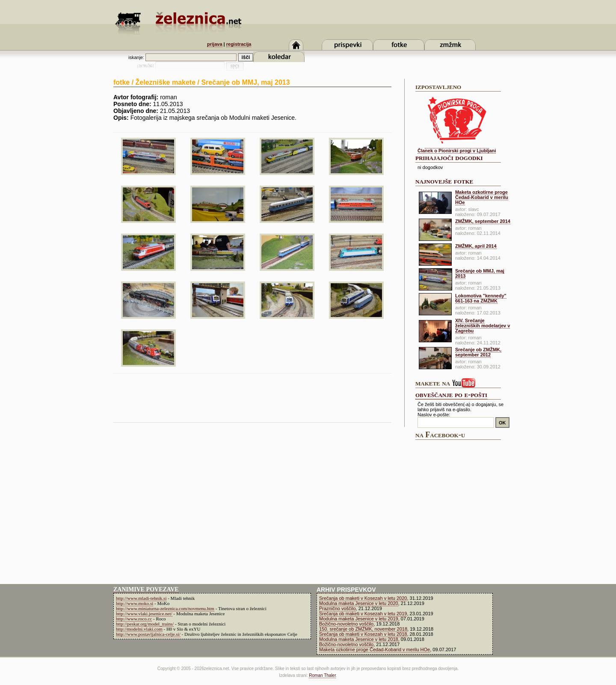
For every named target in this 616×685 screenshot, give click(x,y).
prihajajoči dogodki (449, 157)
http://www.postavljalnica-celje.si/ (148, 634)
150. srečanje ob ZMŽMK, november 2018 (363, 629)
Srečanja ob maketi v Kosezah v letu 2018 (363, 634)
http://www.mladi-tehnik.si (141, 598)
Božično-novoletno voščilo (346, 624)
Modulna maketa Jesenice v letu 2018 (359, 639)
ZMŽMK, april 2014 (476, 246)
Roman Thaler (322, 675)
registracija (239, 44)
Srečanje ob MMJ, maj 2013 (480, 273)
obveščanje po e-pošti (451, 394)
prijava (215, 44)
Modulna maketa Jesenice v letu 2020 (359, 603)
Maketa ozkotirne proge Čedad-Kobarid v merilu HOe (482, 197)
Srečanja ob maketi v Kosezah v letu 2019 (363, 614)
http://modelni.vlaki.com (139, 629)
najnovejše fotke (444, 181)
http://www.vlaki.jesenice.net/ (144, 614)
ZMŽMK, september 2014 (483, 221)
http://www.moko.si (135, 603)
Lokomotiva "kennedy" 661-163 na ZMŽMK (481, 298)
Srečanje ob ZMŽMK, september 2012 (478, 352)
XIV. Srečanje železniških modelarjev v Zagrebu (483, 326)
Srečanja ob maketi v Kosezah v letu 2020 (363, 598)
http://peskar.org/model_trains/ (145, 624)
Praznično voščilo (338, 608)
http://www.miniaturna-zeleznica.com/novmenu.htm (165, 608)
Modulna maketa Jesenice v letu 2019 (359, 619)
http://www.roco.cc (134, 619)
